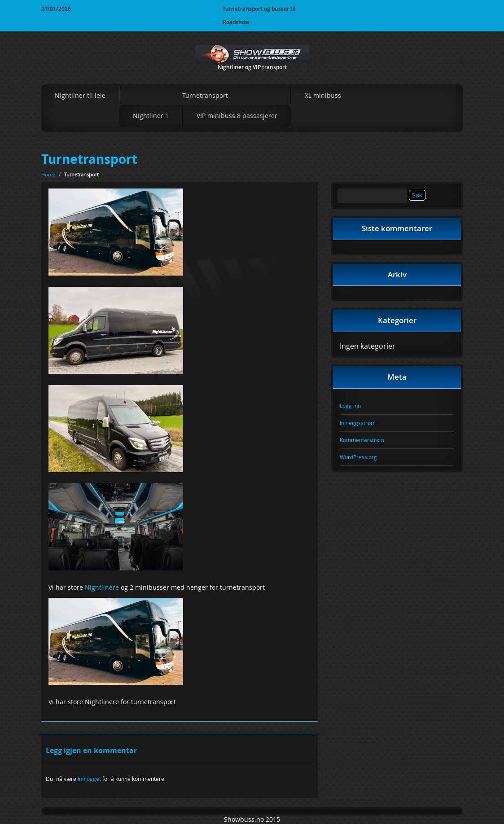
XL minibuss (323, 95)
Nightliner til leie (80, 95)
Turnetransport (205, 95)
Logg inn (350, 406)
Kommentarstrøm (362, 440)
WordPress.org (358, 457)
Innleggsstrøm (358, 423)
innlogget (89, 779)
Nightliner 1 (151, 116)
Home (48, 174)
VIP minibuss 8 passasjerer (237, 116)
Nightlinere (102, 587)
